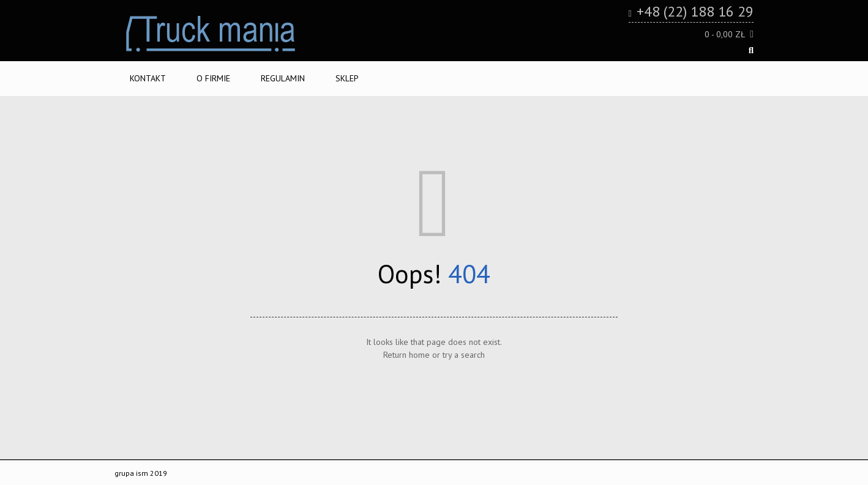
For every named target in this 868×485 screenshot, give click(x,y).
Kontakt (148, 78)
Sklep (347, 78)
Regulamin (283, 78)
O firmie (213, 78)
